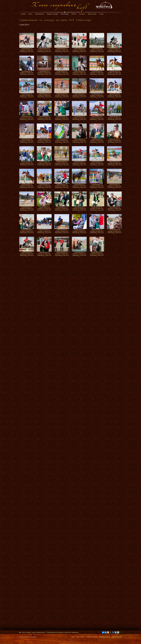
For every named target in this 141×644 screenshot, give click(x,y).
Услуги (30, 14)
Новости (74, 14)
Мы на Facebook (117, 637)
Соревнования (39, 14)
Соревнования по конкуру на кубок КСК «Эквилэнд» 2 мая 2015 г (27, 51)
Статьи (101, 14)
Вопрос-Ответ (92, 14)
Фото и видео (26, 632)
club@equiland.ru (105, 637)
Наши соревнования (38, 632)
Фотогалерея (65, 14)
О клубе (23, 14)
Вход (73, 637)
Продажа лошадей (52, 14)
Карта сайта (80, 637)
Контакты (82, 14)
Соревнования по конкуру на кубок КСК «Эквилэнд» (63, 632)
